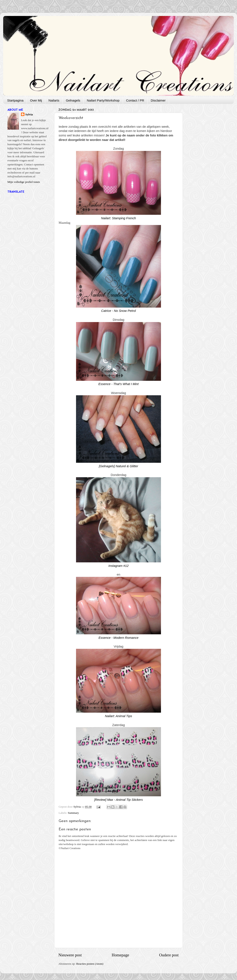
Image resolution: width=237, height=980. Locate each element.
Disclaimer (158, 100)
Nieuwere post (70, 955)
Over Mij (36, 100)
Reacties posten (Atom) (90, 964)
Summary (73, 813)
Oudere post (169, 955)
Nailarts (54, 100)
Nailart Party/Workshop (103, 100)
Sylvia (29, 114)
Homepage (120, 955)
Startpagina (15, 100)
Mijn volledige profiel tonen (24, 182)
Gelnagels (73, 100)
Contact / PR (135, 100)
